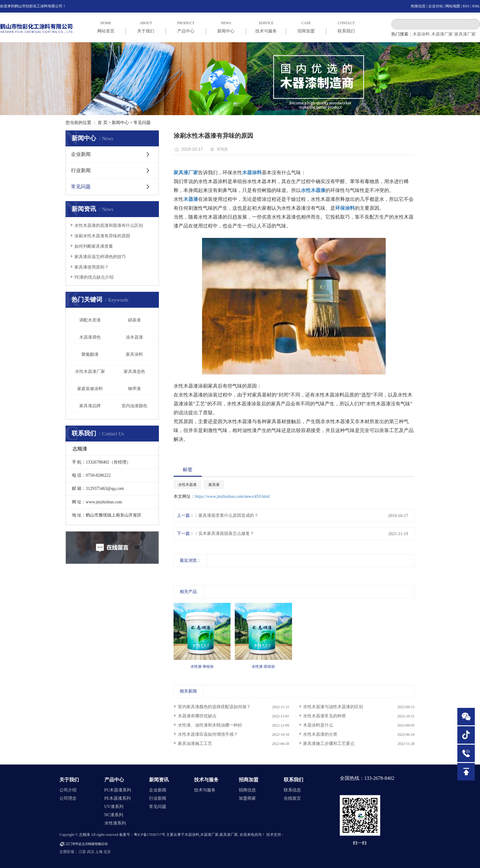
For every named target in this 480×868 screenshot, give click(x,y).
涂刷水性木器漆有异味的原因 (102, 236)
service (266, 27)
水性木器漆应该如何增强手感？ (208, 734)
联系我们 (294, 780)
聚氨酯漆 (90, 354)
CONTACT (346, 27)
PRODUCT (186, 27)
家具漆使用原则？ (92, 267)
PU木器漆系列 (118, 790)
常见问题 (142, 123)
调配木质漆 (90, 320)
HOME (106, 27)
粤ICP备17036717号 (150, 835)
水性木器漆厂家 (90, 372)
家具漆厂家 (465, 34)
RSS (466, 6)
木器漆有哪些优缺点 (197, 716)
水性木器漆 (187, 485)
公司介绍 (68, 790)
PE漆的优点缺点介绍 (94, 277)
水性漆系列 (115, 823)
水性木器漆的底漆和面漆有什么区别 (109, 225)
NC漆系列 (114, 815)
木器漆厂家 (442, 34)
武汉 (91, 852)
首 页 (103, 123)
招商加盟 (249, 780)
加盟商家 (247, 798)
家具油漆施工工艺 (195, 744)
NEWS (226, 27)
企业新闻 (81, 154)
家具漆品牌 (90, 406)
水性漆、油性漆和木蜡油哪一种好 (210, 725)
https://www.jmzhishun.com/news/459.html (232, 496)
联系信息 (292, 790)
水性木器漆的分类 (320, 734)
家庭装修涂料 (90, 389)
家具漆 (214, 485)
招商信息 (247, 790)
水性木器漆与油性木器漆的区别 (333, 707)
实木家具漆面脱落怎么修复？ (226, 534)
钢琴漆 (134, 389)
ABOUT (146, 27)
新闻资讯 (159, 780)
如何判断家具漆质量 (94, 246)
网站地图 (453, 6)
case (306, 27)
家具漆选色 (134, 372)
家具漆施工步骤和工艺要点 (329, 744)
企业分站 (436, 6)
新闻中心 (120, 123)
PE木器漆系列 (118, 798)
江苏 (82, 852)
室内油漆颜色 (134, 406)
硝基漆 (134, 320)
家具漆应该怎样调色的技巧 (100, 257)
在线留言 (292, 798)
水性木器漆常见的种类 (324, 716)
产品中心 (114, 780)
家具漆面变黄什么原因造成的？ (228, 515)
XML (476, 6)
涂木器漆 (134, 337)
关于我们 (69, 780)
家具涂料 (134, 354)
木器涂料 (421, 34)
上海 (99, 852)
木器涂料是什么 (318, 725)
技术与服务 (206, 780)
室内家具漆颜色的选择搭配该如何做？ (214, 707)
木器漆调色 (90, 337)
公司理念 (68, 798)
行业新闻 (81, 170)
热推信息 (418, 6)
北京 (107, 852)
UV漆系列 (114, 807)
